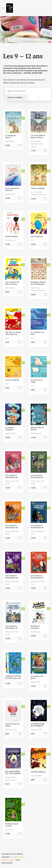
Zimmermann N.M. (37, 730)
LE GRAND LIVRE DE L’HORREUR (38, 725)
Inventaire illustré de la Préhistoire (38, 283)
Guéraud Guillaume (36, 776)
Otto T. (33, 240)
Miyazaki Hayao (10, 141)
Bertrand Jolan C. (11, 194)
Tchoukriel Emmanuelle (38, 290)
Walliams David (35, 682)
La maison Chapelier (10, 429)
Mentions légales (8, 860)
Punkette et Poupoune (35, 627)
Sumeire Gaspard (11, 780)
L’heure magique (38, 188)
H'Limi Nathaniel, (36, 141)
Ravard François (41, 195)
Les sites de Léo (17, 857)
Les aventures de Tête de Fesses (12, 283)
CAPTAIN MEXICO (38, 772)
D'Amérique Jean (10, 240)
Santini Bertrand (10, 288)
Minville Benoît (35, 632)
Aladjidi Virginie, (36, 288)
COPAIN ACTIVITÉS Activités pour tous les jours (13, 678)
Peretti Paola (9, 830)
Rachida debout (12, 236)
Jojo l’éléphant (37, 236)
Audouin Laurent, (11, 481)
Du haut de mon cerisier (12, 825)
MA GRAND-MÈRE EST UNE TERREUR (13, 772)
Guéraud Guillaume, (11, 777)
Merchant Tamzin (11, 433)
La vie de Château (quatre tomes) (38, 136)
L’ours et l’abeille (12, 380)
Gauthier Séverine (36, 433)
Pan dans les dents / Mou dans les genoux (13, 334)
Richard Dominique (11, 730)
